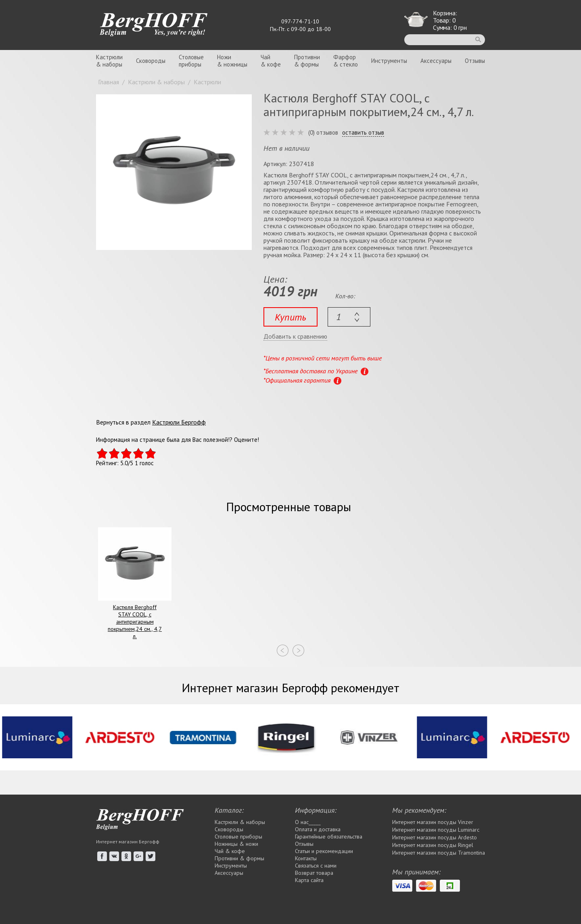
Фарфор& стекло (346, 61)
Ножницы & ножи (236, 844)
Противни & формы (239, 858)
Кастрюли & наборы (240, 822)
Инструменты (389, 61)
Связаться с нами (316, 866)
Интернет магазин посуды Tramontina (439, 853)
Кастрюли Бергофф (179, 422)
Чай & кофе (230, 851)
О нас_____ (308, 822)
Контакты (306, 858)
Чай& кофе (271, 61)
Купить (290, 317)
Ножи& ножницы (232, 61)
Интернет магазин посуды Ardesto (435, 837)
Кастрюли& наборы (109, 61)
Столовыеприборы (191, 61)
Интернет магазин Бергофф (128, 842)
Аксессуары (436, 61)
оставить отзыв (363, 133)
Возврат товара (314, 873)
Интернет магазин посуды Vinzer (433, 822)
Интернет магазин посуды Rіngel (433, 845)
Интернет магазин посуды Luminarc (436, 830)
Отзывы (475, 61)
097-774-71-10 (300, 21)
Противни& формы (307, 61)
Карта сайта (309, 880)
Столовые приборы (238, 837)
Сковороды (151, 61)
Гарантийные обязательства (329, 837)
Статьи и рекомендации (324, 851)
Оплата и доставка (318, 829)
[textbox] (349, 317)
